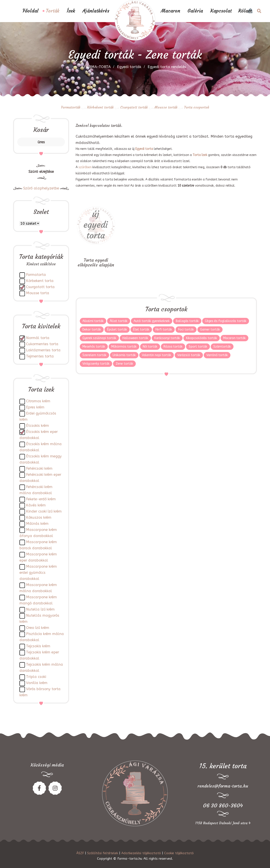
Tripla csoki (36, 677)
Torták (53, 11)
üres (41, 142)
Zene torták (124, 364)
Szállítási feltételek (103, 853)
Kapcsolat (221, 11)
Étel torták (141, 330)
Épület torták (117, 330)
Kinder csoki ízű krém (44, 511)
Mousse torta (38, 293)
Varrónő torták (217, 355)
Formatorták (71, 107)
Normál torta (38, 338)
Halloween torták (135, 338)
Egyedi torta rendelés (167, 67)
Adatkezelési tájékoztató (141, 853)
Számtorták (222, 347)
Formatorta (36, 275)
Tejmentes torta (40, 356)
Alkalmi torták (93, 321)
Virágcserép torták (96, 364)
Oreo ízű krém (38, 628)
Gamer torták (210, 330)
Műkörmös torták (124, 347)
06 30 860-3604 (223, 806)
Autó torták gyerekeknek (152, 321)
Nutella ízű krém (40, 609)
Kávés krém (36, 505)
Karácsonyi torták (167, 338)
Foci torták (186, 330)
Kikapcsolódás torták (202, 338)
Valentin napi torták (157, 355)
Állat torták (119, 321)
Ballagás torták (187, 321)
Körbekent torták (100, 107)
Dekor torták (92, 330)
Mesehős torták (94, 347)
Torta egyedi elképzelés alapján (96, 262)
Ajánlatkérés (96, 11)
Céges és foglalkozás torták (226, 321)
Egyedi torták (129, 67)
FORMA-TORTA (97, 67)
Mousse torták (166, 107)
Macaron (171, 11)
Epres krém (35, 407)
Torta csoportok (197, 107)
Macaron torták (234, 338)
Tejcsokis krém (38, 646)
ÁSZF (80, 853)
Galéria (195, 11)
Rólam (245, 11)
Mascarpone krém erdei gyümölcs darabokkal (38, 573)
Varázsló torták (189, 355)
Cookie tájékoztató (179, 853)
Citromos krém (38, 401)
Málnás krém (37, 524)
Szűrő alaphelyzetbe (41, 188)
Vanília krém (37, 683)
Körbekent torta (40, 281)
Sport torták (198, 347)
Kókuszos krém (39, 517)
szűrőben (85, 167)
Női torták (150, 347)
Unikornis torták (124, 355)
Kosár (41, 130)
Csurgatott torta (40, 287)
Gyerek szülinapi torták (99, 338)
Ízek (71, 11)
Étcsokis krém (37, 426)
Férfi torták (164, 330)
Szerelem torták (94, 355)
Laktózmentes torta (43, 350)
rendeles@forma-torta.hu (223, 786)
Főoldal (30, 11)
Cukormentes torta (42, 344)
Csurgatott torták (134, 107)
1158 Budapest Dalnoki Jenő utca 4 (223, 823)
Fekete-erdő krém (41, 499)
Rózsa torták (173, 347)
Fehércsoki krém (39, 468)
